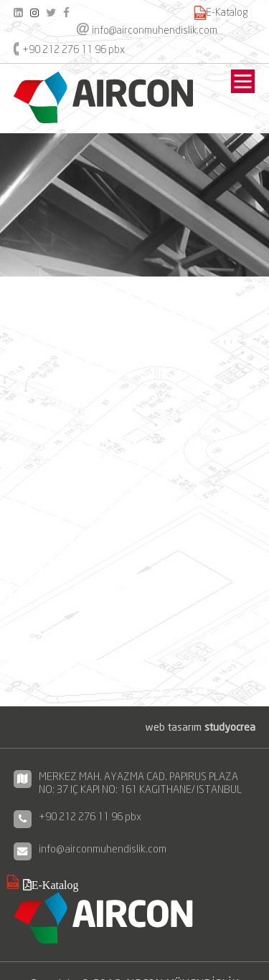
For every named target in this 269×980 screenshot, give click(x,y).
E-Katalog (227, 13)
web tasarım (200, 727)
